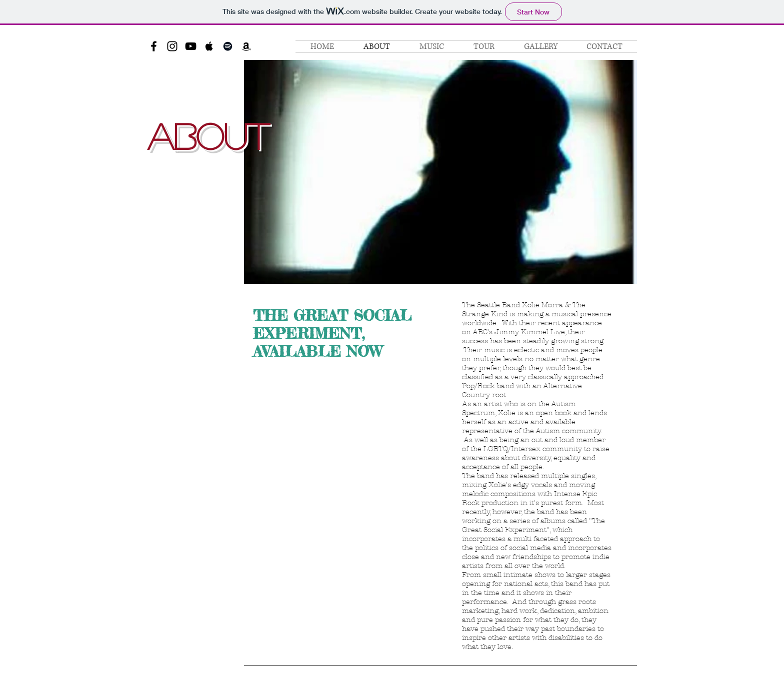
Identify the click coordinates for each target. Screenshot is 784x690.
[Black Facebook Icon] (154, 46)
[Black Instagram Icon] (172, 46)
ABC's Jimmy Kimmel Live (519, 332)
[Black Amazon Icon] (246, 46)
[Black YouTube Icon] (191, 46)
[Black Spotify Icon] (228, 46)
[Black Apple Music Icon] (209, 46)
